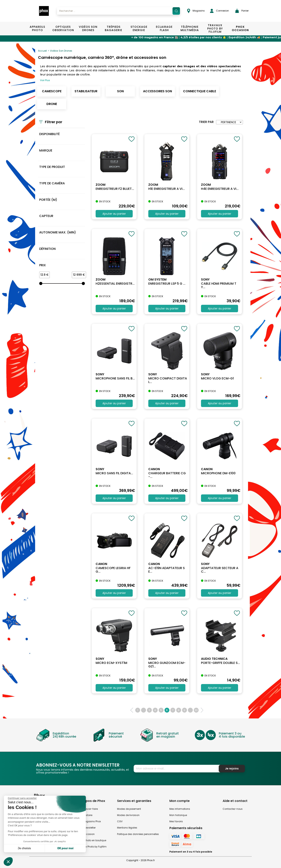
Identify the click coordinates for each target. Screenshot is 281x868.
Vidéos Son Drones (88, 28)
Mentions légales (127, 828)
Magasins (196, 11)
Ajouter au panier (114, 214)
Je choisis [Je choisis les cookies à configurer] (24, 848)
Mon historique (178, 815)
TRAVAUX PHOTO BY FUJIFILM (215, 29)
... (144, 710)
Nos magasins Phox (89, 821)
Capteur (46, 216)
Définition (47, 249)
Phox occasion (86, 834)
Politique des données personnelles (138, 834)
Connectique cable (200, 91)
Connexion (219, 11)
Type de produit (52, 167)
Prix (43, 265)
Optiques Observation (63, 28)
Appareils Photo (37, 28)
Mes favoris (176, 821)
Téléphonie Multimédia (190, 28)
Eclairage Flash (164, 28)
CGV (120, 821)
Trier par (206, 122)
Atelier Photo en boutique (92, 840)
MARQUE (46, 150)
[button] (8, 862)
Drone (52, 104)
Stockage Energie (139, 28)
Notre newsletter (86, 828)
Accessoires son (157, 91)
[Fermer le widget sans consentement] (22, 798)
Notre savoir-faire (87, 809)
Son (120, 91)
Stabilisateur (86, 91)
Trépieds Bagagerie (113, 28)
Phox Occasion (240, 28)
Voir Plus (45, 80)
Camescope (52, 91)
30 (196, 710)
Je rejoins (232, 768)
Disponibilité (49, 134)
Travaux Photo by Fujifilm (92, 847)
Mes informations (180, 809)
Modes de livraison (128, 815)
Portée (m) (48, 200)
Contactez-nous (233, 809)
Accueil (42, 51)
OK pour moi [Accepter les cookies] (65, 848)
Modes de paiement (129, 809)
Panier (242, 11)
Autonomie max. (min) (58, 232)
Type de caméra (52, 183)
